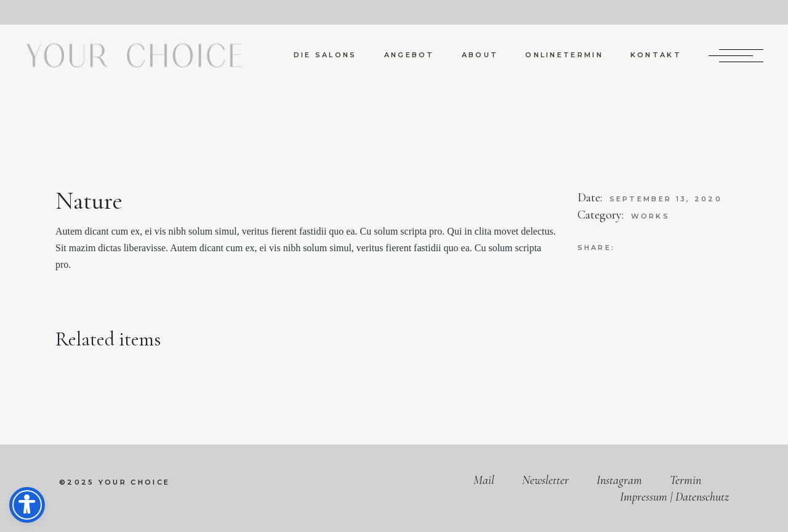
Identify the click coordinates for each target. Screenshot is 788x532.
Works (651, 216)
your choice (134, 482)
